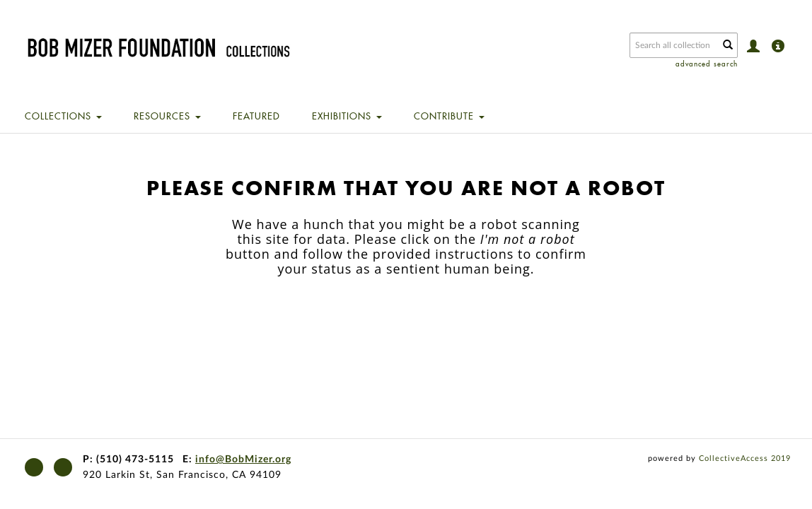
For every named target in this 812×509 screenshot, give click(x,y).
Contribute (449, 116)
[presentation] (419, 321)
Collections (63, 116)
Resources (167, 116)
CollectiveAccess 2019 (745, 458)
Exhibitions (347, 116)
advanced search (707, 64)
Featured (256, 116)
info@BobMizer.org (243, 460)
